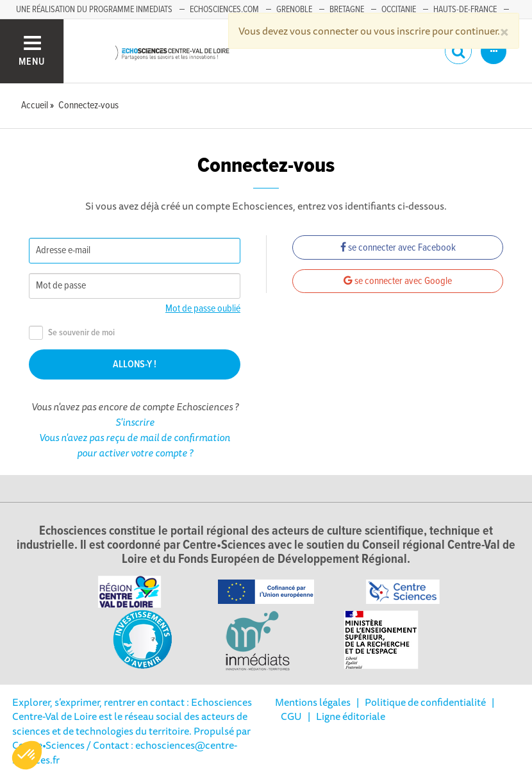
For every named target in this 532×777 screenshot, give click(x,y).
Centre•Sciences (48, 745)
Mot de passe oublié (203, 309)
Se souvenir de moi (72, 333)
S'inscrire (135, 422)
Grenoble (294, 10)
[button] (27, 755)
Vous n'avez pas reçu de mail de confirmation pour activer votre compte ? (135, 445)
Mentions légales (313, 702)
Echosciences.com (224, 10)
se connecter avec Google (398, 281)
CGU (291, 716)
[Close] (504, 31)
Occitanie (399, 10)
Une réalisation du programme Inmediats (94, 10)
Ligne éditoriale (351, 716)
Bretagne (347, 10)
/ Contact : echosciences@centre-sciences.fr (125, 752)
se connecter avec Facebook (398, 248)
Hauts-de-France (465, 10)
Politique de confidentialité (425, 702)
